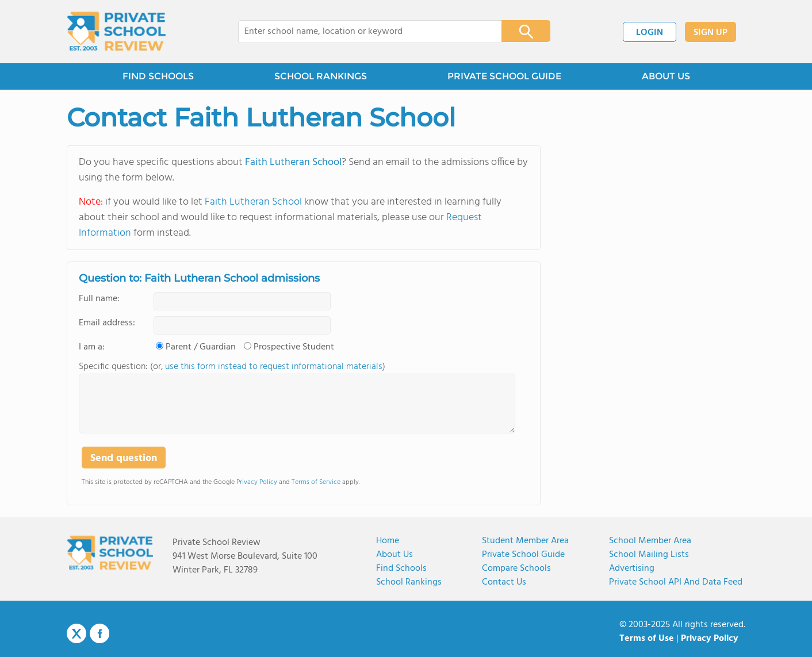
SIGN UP (711, 33)
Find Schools (401, 568)
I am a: (92, 347)
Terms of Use (647, 639)
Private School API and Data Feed (676, 582)
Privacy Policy (257, 482)
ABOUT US (666, 76)
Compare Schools (516, 568)
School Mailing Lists (649, 555)
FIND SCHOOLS (158, 76)
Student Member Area (525, 541)
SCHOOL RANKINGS (321, 76)
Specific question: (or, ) (232, 367)
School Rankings (409, 582)
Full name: (99, 299)
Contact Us (504, 582)
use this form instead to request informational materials (274, 367)
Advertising (632, 568)
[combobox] (362, 32)
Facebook (99, 633)
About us (394, 555)
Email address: (107, 323)
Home (388, 541)
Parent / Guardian (201, 347)
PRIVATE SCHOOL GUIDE (504, 76)
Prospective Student (294, 347)
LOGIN (650, 33)
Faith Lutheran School (293, 162)
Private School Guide (523, 555)
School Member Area (650, 541)
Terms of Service (316, 482)
